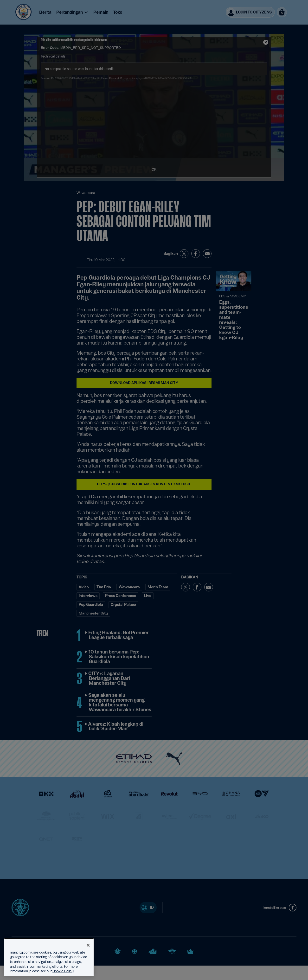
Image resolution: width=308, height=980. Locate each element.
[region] (49, 957)
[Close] (88, 945)
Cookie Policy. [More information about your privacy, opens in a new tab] (63, 971)
